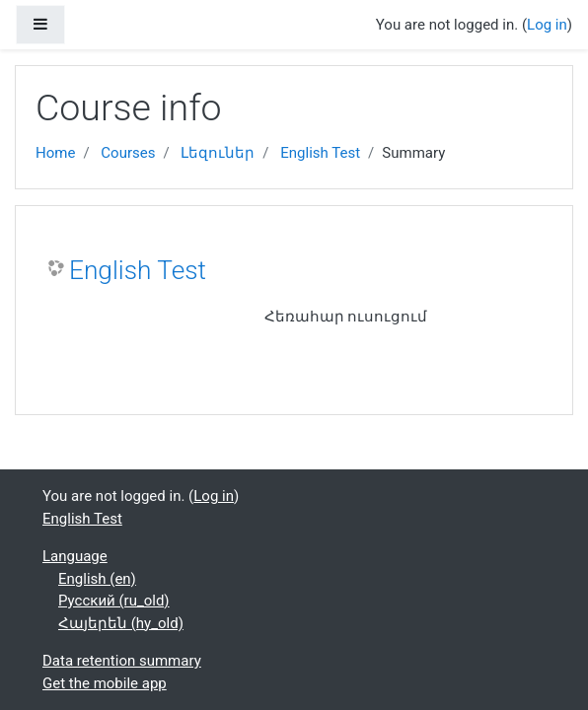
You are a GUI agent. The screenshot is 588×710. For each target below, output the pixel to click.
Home (55, 153)
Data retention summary (122, 661)
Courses (128, 153)
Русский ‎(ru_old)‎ (114, 601)
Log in (547, 25)
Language (75, 556)
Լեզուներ (218, 153)
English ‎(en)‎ (97, 579)
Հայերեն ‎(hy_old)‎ (121, 623)
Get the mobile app (105, 683)
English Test (320, 153)
